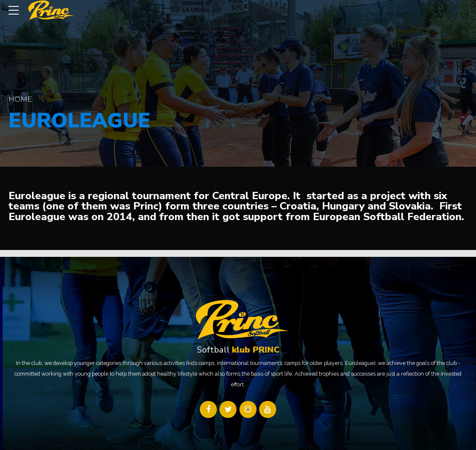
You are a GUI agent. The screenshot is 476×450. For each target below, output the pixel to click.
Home (20, 99)
